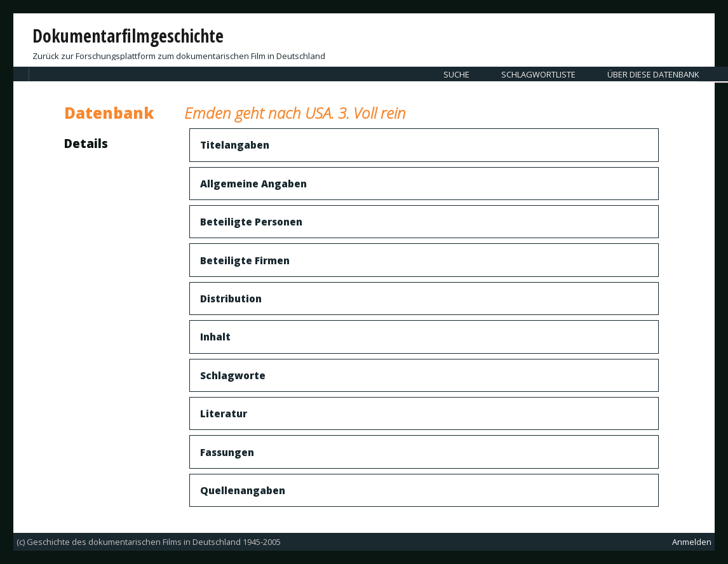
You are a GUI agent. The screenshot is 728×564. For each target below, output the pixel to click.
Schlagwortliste (538, 74)
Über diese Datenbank (653, 74)
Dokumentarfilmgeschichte (128, 36)
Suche (456, 74)
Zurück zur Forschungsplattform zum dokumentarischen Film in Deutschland (179, 56)
